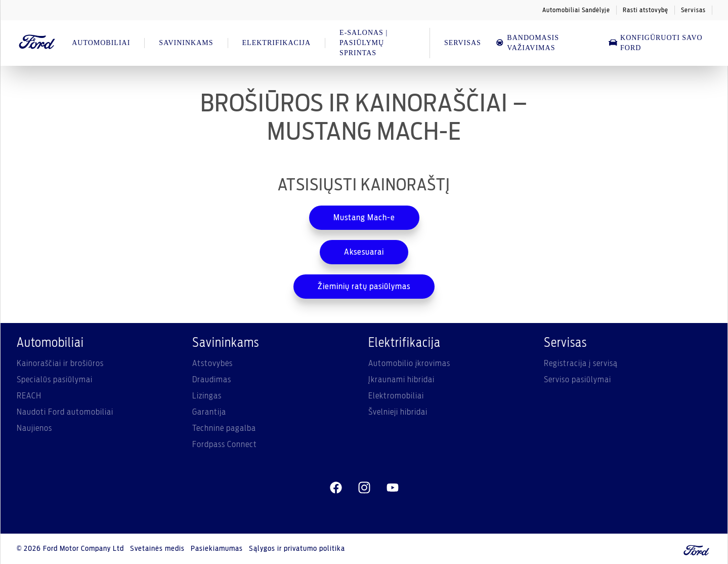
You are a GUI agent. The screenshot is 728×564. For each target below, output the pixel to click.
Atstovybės (212, 364)
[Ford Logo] (37, 43)
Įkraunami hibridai (401, 380)
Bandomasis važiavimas (527, 43)
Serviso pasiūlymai (577, 380)
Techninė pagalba (224, 428)
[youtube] (393, 488)
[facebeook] (336, 488)
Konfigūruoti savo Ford (656, 43)
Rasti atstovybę (646, 10)
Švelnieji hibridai (398, 412)
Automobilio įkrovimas (409, 364)
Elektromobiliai (396, 396)
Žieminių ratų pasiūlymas (364, 287)
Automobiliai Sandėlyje (576, 10)
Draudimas (212, 380)
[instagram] (364, 488)
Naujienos (34, 428)
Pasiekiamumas (217, 549)
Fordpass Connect (225, 445)
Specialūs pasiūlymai (55, 380)
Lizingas (207, 396)
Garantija (209, 412)
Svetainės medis (157, 549)
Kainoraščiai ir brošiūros (60, 364)
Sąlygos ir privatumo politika (297, 549)
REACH (29, 396)
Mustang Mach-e (364, 218)
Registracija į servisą (581, 364)
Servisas (693, 10)
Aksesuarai (364, 252)
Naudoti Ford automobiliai (65, 412)
